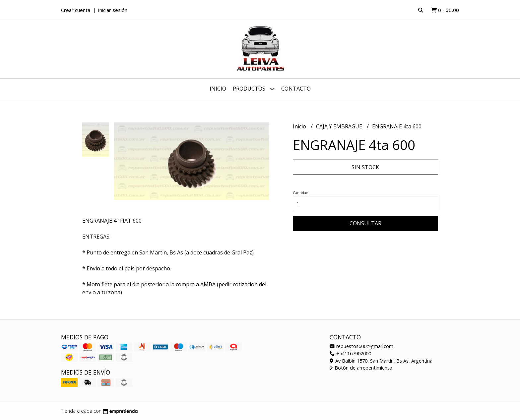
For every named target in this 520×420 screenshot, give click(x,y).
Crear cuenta (76, 10)
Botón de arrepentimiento (361, 368)
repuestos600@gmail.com (361, 346)
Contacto (296, 89)
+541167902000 (350, 353)
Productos (254, 89)
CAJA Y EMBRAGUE (340, 126)
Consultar (365, 223)
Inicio (218, 89)
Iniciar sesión (113, 10)
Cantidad (301, 193)
